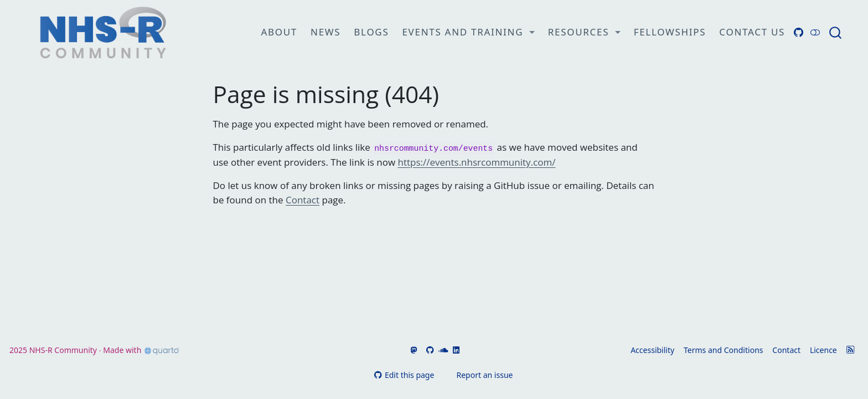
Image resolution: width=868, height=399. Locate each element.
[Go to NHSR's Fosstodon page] (413, 350)
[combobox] (836, 32)
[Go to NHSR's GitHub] (429, 350)
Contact (303, 200)
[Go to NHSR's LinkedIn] (455, 350)
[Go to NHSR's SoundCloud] (442, 350)
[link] (468, 33)
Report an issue (479, 375)
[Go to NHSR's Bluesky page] (421, 350)
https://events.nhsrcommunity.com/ (477, 162)
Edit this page (404, 375)
